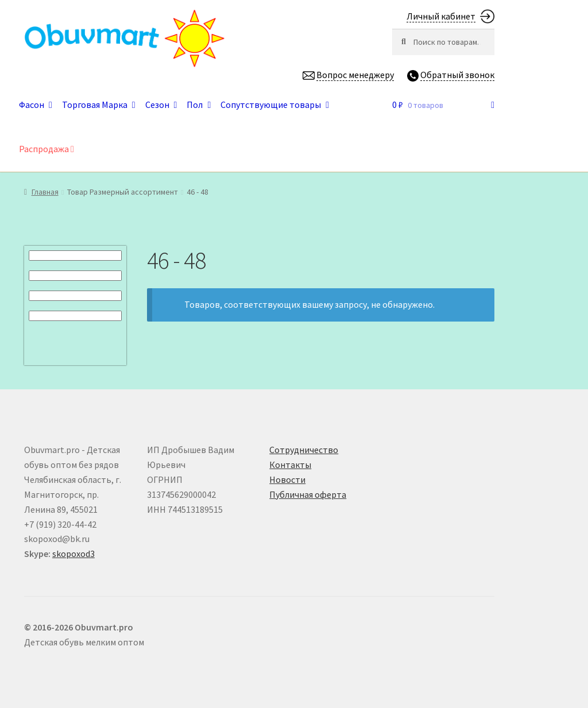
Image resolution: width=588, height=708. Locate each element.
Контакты (290, 465)
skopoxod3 (73, 554)
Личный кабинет (441, 16)
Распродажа (47, 149)
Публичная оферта (308, 494)
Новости (287, 479)
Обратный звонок (457, 75)
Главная (45, 192)
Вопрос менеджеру (355, 75)
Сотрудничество (304, 450)
